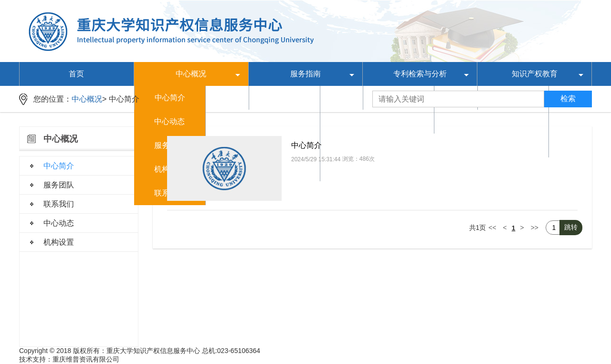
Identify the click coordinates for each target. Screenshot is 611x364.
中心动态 (169, 121)
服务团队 (59, 185)
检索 (568, 99)
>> (535, 228)
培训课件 (513, 121)
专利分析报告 (399, 121)
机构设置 (59, 242)
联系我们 (59, 204)
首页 (76, 74)
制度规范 (284, 121)
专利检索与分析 (420, 74)
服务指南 (305, 74)
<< (492, 228)
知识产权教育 (535, 74)
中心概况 (191, 74)
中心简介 (124, 99)
